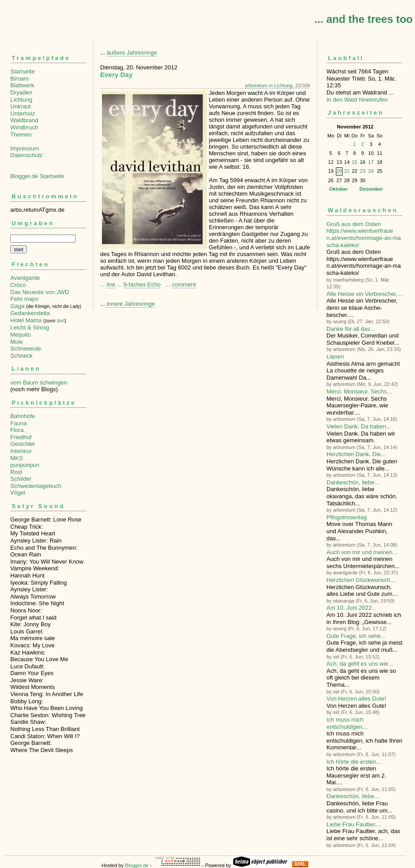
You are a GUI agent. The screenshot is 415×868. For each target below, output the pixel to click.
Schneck (21, 356)
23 (363, 171)
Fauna (19, 423)
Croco (18, 285)
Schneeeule (26, 348)
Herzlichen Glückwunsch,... (362, 580)
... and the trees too (364, 19)
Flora (17, 430)
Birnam (19, 79)
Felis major (25, 299)
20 (339, 171)
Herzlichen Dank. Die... (356, 454)
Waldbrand (24, 120)
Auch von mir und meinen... (362, 552)
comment (184, 284)
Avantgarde (25, 278)
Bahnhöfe (23, 416)
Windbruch (24, 127)
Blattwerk (22, 85)
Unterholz (23, 113)
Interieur (21, 451)
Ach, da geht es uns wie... (360, 664)
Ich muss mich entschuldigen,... (348, 723)
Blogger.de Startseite (37, 176)
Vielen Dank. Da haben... (359, 426)
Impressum (25, 148)
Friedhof (21, 437)
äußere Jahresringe (132, 53)
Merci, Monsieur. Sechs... (359, 391)
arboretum (256, 86)
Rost (16, 472)
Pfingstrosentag (347, 517)
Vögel (18, 493)
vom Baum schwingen (39, 383)
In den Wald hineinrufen (357, 100)
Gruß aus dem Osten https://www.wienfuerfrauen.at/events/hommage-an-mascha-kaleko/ (364, 235)
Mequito (21, 335)
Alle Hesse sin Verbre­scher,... (364, 294)
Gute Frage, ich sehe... (356, 636)
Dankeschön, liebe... (353, 482)
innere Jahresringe (131, 304)
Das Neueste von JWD (40, 292)
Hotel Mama (26, 320)
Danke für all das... (351, 329)
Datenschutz (26, 155)
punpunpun (25, 465)
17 (371, 162)
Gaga (17, 306)
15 (355, 162)
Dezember (371, 189)
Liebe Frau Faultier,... (354, 824)
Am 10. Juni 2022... (351, 608)
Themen (21, 135)
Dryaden (21, 92)
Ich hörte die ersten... (354, 762)
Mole (17, 342)
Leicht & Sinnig (30, 327)
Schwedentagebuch (36, 486)
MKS (17, 458)
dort (61, 321)
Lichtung (21, 100)
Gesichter (23, 444)
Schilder (21, 479)
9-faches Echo (142, 284)
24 (371, 171)
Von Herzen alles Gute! (356, 699)
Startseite (23, 71)
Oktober (339, 189)
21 (347, 171)
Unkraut (21, 106)
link (111, 284)
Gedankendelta (30, 313)
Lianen (335, 357)
